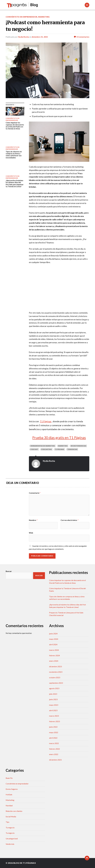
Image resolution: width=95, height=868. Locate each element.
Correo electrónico (70, 520)
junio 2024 (53, 634)
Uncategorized (12, 839)
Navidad (9, 805)
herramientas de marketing (43, 446)
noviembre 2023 (56, 672)
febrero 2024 (54, 655)
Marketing (44, 17)
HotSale (9, 794)
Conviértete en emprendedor (21, 17)
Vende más (10, 844)
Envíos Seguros (12, 789)
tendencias (72, 449)
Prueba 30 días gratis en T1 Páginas (59, 438)
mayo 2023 (54, 705)
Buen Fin (9, 778)
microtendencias (79, 446)
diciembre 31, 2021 (40, 37)
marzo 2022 (54, 743)
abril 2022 (53, 738)
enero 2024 (54, 661)
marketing (63, 446)
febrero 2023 (54, 721)
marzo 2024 (54, 650)
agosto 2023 (54, 688)
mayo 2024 (54, 639)
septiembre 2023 (56, 683)
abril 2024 (53, 644)
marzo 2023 (54, 716)
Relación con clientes (14, 811)
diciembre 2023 (55, 666)
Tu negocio (10, 828)
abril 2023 (53, 710)
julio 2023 (53, 694)
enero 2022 (54, 754)
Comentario (35, 493)
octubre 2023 (55, 677)
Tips (7, 822)
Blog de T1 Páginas (25, 863)
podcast (34, 449)
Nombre (33, 520)
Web (31, 533)
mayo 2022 (54, 732)
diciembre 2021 (55, 760)
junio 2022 (53, 727)
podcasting (47, 449)
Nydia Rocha (24, 37)
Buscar (9, 571)
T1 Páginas (60, 449)
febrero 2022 (54, 749)
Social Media (11, 816)
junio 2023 (53, 699)
